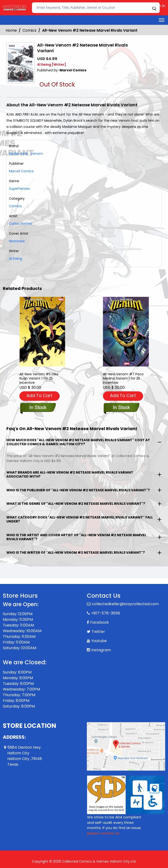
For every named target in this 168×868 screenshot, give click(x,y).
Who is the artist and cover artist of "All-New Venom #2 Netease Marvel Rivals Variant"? (76, 537)
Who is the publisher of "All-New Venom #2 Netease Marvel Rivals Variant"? (78, 490)
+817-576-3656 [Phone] (106, 613)
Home (11, 30)
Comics (29, 30)
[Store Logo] (15, 8)
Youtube (99, 641)
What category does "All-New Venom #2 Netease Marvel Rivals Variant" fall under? (80, 519)
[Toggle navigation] (162, 20)
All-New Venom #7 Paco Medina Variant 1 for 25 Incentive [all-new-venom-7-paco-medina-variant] (123, 378)
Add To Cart (39, 395)
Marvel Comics (21, 171)
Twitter (98, 632)
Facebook (99, 622)
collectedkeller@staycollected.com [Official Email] (125, 604)
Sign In (157, 6)
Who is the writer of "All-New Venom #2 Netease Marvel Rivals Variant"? (76, 553)
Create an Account (126, 6)
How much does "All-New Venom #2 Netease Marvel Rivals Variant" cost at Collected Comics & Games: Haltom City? (78, 442)
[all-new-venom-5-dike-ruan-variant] (42, 332)
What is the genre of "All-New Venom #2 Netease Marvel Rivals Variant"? (76, 504)
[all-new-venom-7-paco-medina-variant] (126, 332)
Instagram (101, 650)
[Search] (96, 8)
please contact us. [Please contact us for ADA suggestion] (104, 833)
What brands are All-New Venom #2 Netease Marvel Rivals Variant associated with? (70, 474)
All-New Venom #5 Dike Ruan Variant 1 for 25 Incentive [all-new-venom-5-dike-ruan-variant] (39, 378)
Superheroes (19, 189)
